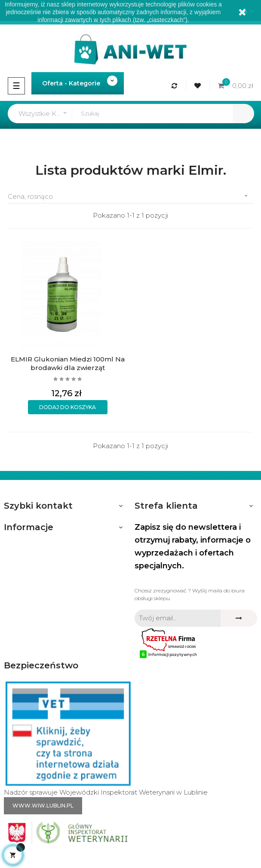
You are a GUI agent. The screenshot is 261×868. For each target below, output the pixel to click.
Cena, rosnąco (130, 196)
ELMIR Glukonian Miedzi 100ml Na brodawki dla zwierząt (67, 363)
